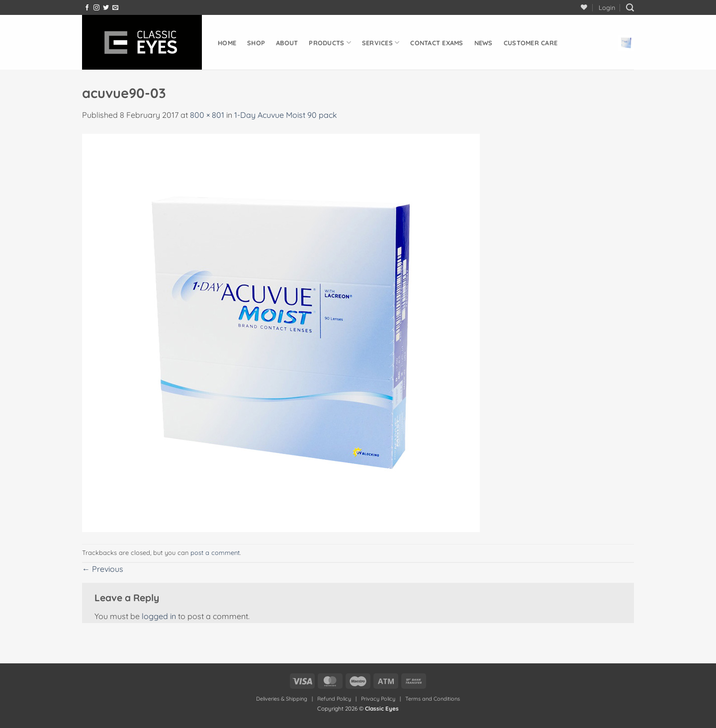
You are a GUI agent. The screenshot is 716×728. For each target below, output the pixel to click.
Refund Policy (334, 699)
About (287, 43)
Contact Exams (437, 43)
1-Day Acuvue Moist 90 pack (286, 115)
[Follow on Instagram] (96, 8)
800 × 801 (207, 115)
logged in (159, 616)
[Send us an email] (115, 8)
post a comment (215, 552)
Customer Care (531, 43)
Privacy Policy (378, 699)
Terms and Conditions (433, 699)
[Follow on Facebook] (87, 8)
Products (330, 43)
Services (381, 43)
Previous (103, 569)
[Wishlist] (584, 7)
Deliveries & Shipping (282, 699)
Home (227, 43)
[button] (607, 7)
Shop (256, 43)
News (484, 43)
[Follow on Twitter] (106, 8)
